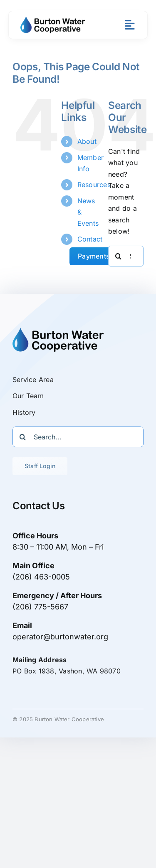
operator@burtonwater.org (60, 637)
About (87, 141)
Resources (94, 185)
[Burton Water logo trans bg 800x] (53, 20)
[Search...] (78, 437)
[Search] (119, 256)
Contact (90, 239)
